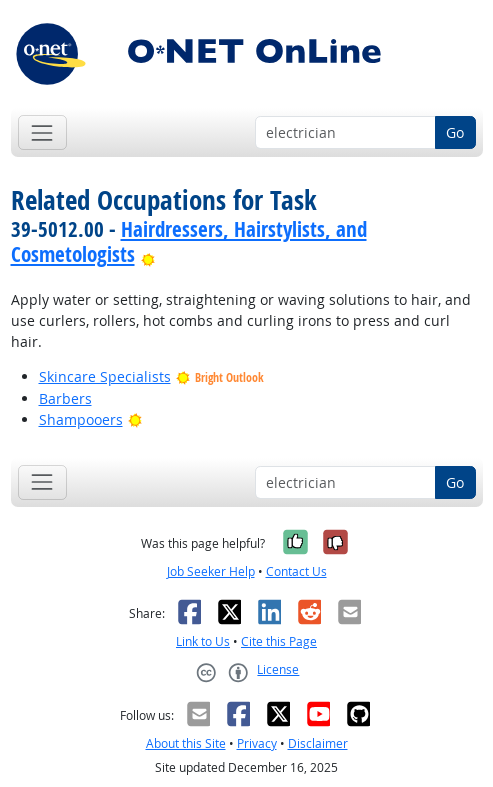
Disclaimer (318, 743)
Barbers (65, 398)
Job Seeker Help (211, 571)
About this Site (186, 743)
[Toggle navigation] (42, 132)
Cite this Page (279, 641)
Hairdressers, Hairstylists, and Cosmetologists (189, 241)
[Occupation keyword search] (345, 133)
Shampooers (81, 419)
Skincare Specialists (105, 376)
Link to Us (203, 641)
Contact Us (296, 571)
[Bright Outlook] (148, 254)
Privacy (257, 743)
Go (455, 132)
